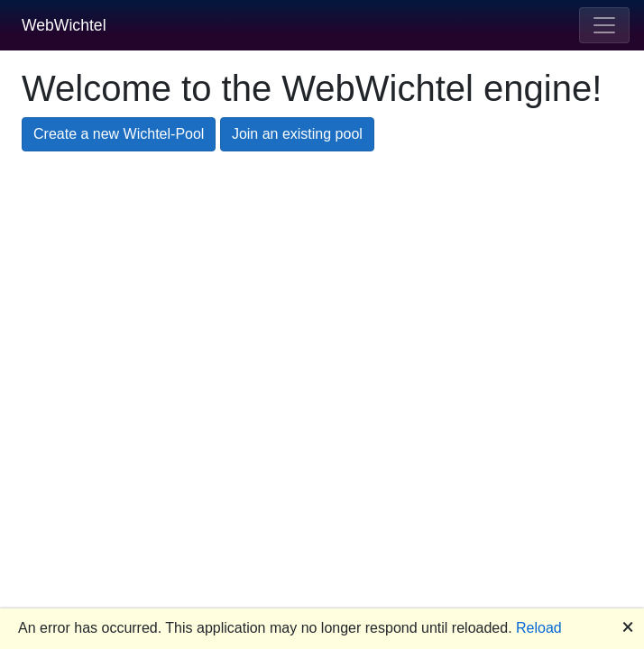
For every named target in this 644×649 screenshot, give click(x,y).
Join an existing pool (297, 134)
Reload (539, 628)
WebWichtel (64, 25)
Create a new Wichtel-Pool (119, 134)
